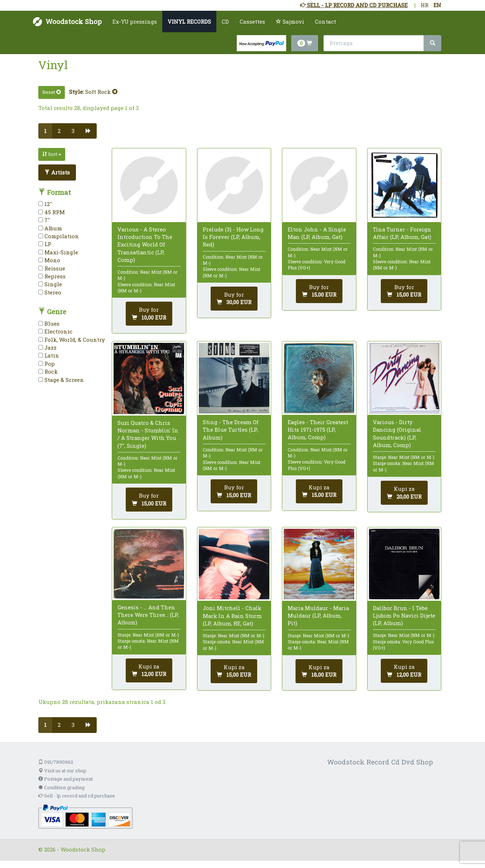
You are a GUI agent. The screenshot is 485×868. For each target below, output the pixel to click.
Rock (48, 371)
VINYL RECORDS (189, 21)
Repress (52, 276)
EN (437, 5)
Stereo (50, 292)
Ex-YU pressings (135, 21)
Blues (49, 323)
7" (44, 220)
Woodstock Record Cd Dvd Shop (380, 762)
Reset (52, 92)
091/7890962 (56, 762)
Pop (47, 364)
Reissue (52, 268)
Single (50, 284)
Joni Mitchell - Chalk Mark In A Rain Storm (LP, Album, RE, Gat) (232, 615)
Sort (52, 154)
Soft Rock (101, 92)
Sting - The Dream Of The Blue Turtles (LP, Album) (231, 430)
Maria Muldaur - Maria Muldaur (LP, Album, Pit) (318, 615)
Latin (49, 355)
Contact (325, 21)
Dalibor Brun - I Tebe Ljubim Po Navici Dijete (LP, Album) (404, 615)
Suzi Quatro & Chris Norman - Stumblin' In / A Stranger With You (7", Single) (148, 434)
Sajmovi (290, 21)
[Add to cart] (149, 314)
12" (45, 204)
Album (50, 228)
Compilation (59, 236)
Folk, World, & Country (72, 340)
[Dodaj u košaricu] (404, 493)
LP (45, 244)
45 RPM (52, 212)
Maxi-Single (58, 252)
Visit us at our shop (62, 771)
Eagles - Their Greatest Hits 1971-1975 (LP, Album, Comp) (318, 430)
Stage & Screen (61, 380)
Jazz (47, 347)
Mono (49, 260)
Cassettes (252, 21)
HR (424, 5)
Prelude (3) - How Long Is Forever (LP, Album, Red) (233, 237)
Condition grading (61, 787)
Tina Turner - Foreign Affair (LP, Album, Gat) (402, 233)
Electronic (55, 331)
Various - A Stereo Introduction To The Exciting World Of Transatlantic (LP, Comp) (145, 244)
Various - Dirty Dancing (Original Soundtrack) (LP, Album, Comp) (397, 433)
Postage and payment (66, 779)
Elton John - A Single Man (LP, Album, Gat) (317, 233)
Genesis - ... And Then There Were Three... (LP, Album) (148, 615)
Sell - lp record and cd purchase (77, 796)
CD (225, 21)
